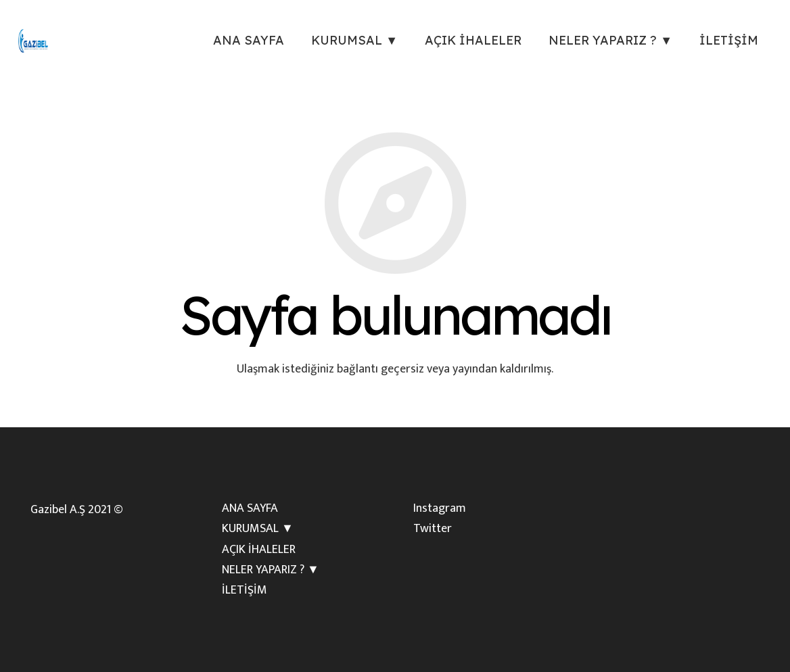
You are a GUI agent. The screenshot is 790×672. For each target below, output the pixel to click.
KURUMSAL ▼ (258, 529)
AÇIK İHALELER (259, 550)
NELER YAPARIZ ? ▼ (271, 570)
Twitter (433, 529)
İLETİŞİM (245, 590)
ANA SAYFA (250, 508)
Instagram (440, 508)
